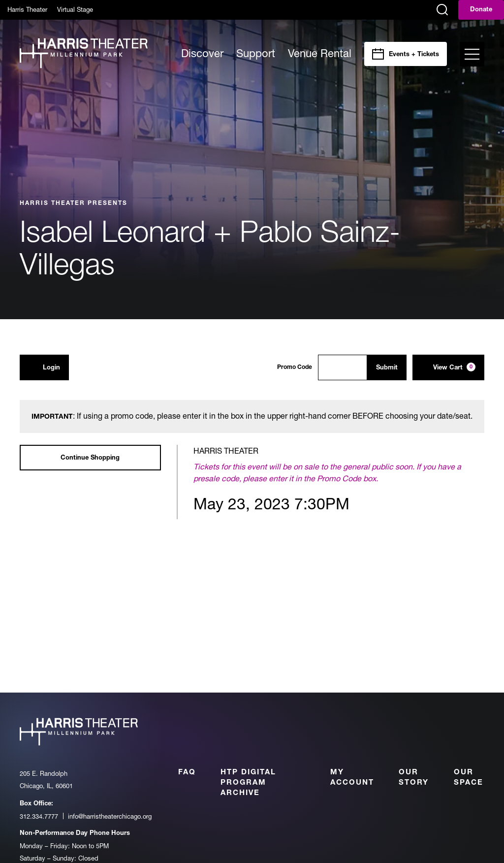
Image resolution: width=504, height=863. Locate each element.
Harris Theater (27, 9)
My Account (352, 778)
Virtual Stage (75, 9)
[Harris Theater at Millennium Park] (84, 54)
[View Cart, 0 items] (448, 367)
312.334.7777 (39, 816)
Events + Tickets (414, 55)
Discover (202, 53)
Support (256, 53)
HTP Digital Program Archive (248, 783)
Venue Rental (320, 53)
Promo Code (295, 367)
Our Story (414, 778)
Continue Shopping (90, 458)
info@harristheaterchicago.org (110, 816)
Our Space (469, 778)
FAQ (187, 773)
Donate (481, 10)
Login (44, 367)
